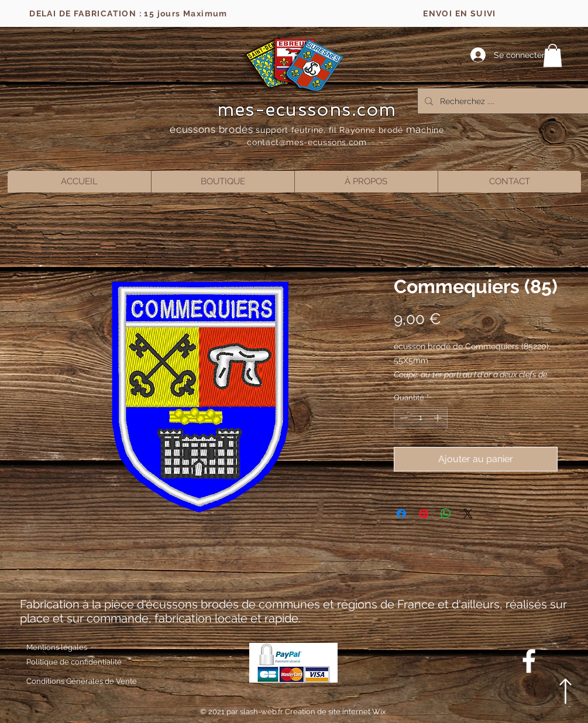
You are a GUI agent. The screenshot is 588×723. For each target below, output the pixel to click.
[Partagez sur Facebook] (401, 514)
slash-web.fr (262, 712)
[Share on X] (468, 514)
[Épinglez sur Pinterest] (424, 514)
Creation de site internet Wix (336, 712)
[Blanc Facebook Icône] (529, 661)
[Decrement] (403, 418)
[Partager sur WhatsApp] (446, 514)
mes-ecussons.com (307, 109)
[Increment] (439, 418)
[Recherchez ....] (505, 101)
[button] (553, 55)
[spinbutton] (420, 418)
